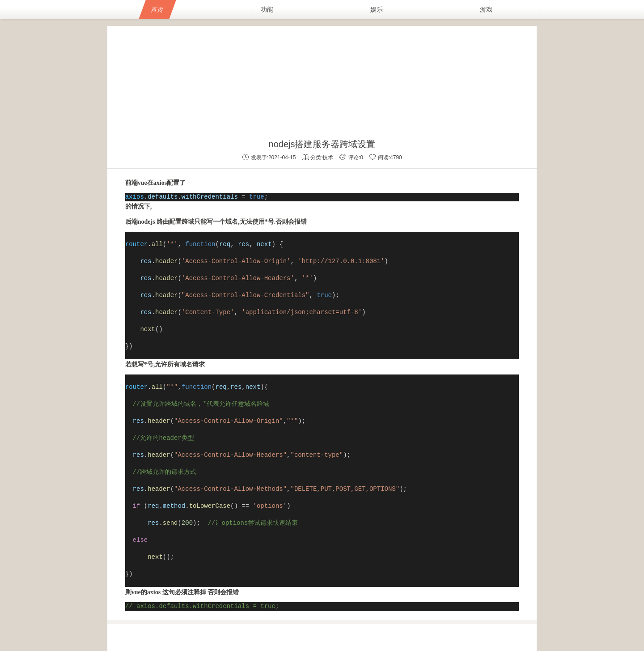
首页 (157, 9)
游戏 (486, 9)
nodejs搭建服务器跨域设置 (322, 144)
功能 (267, 9)
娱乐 (377, 9)
